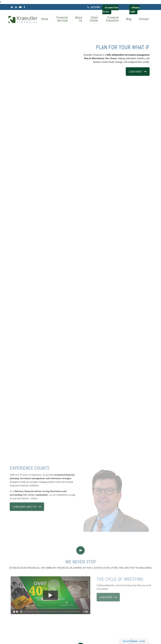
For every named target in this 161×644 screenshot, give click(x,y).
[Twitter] (12, 7)
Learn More (114, 600)
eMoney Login (134, 9)
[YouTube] (20, 7)
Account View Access (111, 9)
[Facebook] (24, 7)
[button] (62, 19)
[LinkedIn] (16, 7)
